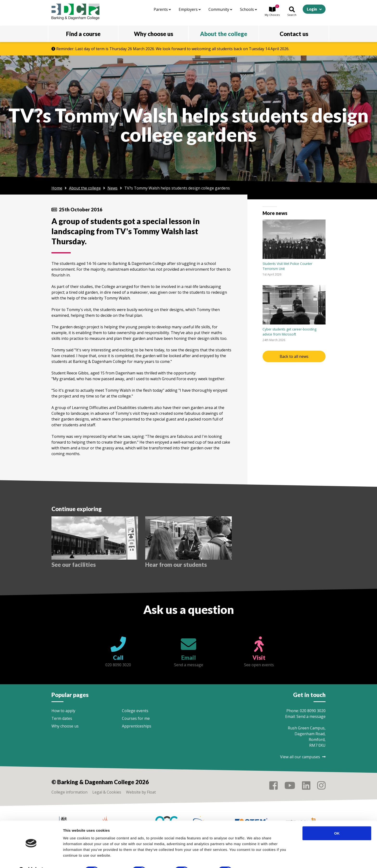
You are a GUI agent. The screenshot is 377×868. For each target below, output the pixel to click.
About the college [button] (224, 34)
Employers (190, 9)
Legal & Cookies (107, 792)
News (113, 188)
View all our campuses (303, 757)
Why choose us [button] (154, 34)
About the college (85, 188)
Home (57, 188)
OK (337, 821)
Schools (248, 9)
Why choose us (65, 726)
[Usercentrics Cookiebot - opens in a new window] (31, 859)
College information (69, 792)
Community (220, 9)
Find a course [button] (83, 34)
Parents (162, 9)
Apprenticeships (137, 726)
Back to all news (294, 356)
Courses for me (136, 718)
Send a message (311, 716)
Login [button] (312, 9)
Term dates (62, 718)
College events (135, 711)
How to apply (63, 711)
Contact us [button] (294, 34)
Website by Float (141, 792)
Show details (252, 859)
